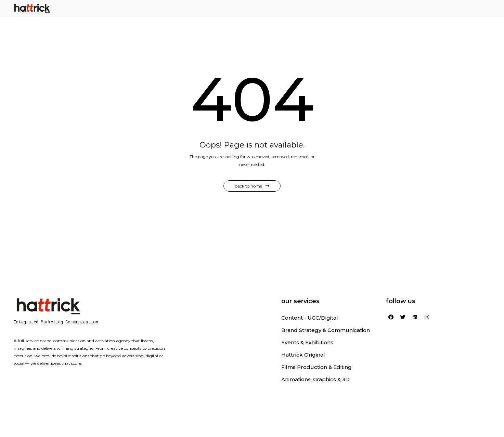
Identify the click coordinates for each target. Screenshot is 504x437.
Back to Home (252, 186)
